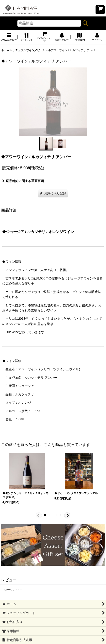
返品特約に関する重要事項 (23, 181)
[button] (46, 144)
